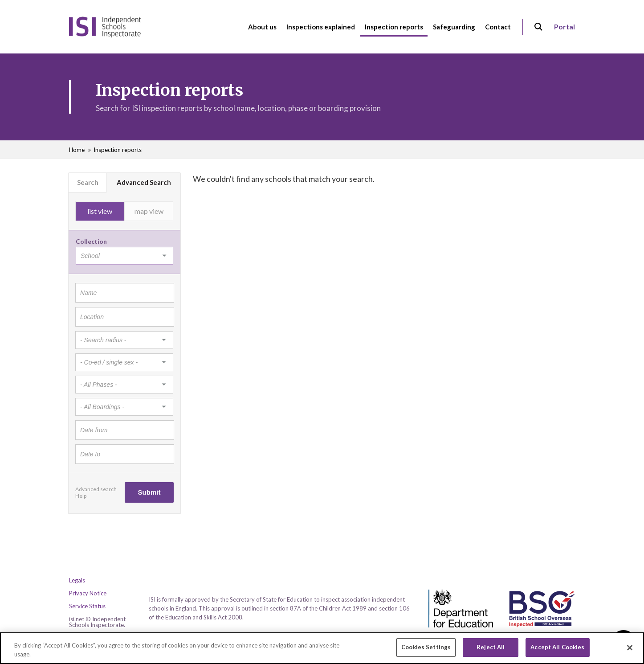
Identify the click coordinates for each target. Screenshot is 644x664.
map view (149, 211)
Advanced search (96, 489)
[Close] (630, 651)
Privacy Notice (88, 593)
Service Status (87, 606)
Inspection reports (118, 150)
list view (100, 211)
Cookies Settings (426, 651)
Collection (91, 241)
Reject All (491, 651)
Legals (77, 580)
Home (77, 150)
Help (81, 496)
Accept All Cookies (557, 651)
